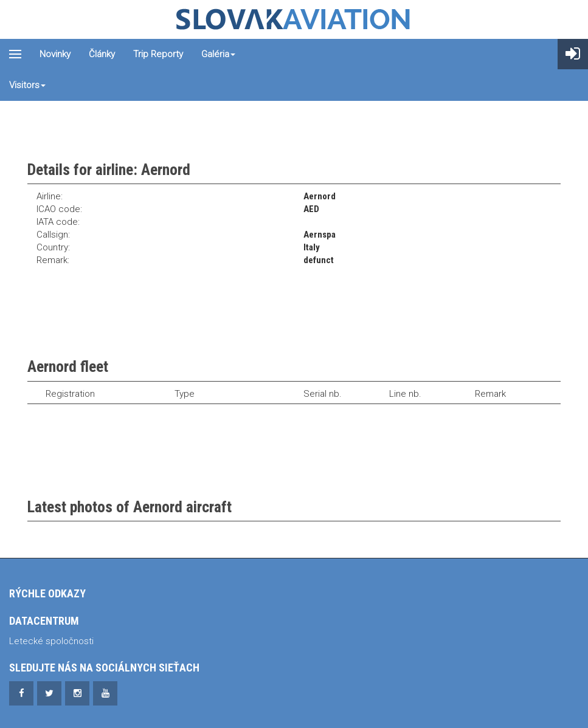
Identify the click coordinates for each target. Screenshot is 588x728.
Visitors (27, 85)
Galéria (218, 54)
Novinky (55, 54)
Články (102, 54)
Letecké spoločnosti (51, 641)
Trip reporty (158, 54)
